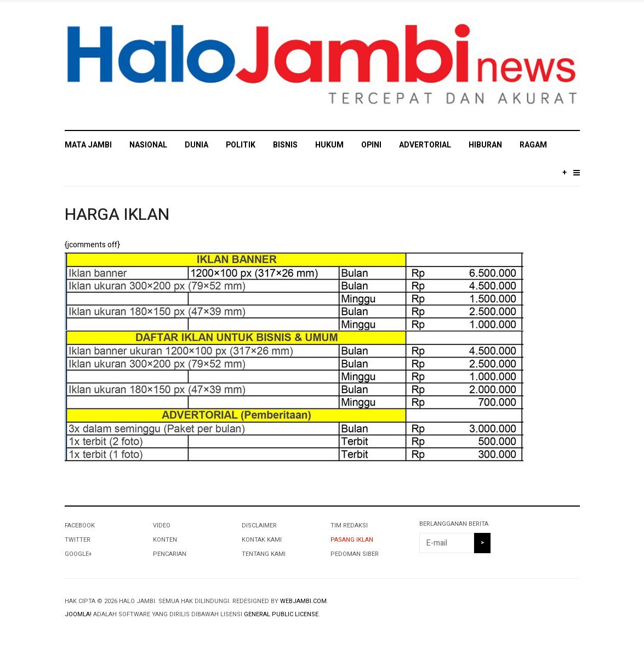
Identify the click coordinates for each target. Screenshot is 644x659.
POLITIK (241, 145)
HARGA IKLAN (117, 215)
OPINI (371, 145)
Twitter (78, 540)
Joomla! (78, 614)
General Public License (281, 614)
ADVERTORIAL (425, 145)
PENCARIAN (170, 554)
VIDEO (162, 526)
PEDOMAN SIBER (355, 554)
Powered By (529, 610)
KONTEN (165, 540)
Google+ (78, 554)
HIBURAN (485, 145)
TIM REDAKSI (349, 526)
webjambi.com (303, 601)
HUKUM (329, 145)
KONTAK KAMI (262, 540)
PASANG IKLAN (352, 540)
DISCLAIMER (259, 526)
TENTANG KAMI (264, 554)
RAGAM (533, 145)
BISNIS (285, 145)
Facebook (80, 526)
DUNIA (196, 145)
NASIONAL (148, 145)
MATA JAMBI (88, 145)
